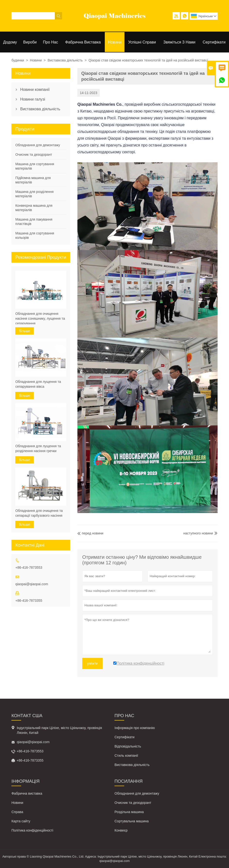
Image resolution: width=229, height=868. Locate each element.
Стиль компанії (126, 756)
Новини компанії (35, 90)
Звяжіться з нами (179, 42)
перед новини (90, 533)
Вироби (30, 42)
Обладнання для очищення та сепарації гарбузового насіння (39, 513)
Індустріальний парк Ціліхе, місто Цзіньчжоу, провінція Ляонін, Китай (59, 730)
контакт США (27, 716)
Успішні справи (142, 42)
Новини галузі (33, 99)
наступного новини (198, 533)
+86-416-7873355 (29, 601)
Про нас (50, 42)
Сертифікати (214, 42)
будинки (18, 60)
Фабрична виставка (83, 42)
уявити (92, 663)
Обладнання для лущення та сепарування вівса (38, 384)
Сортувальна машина (132, 821)
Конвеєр (121, 830)
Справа (17, 812)
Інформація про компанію (135, 728)
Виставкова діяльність (65, 60)
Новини (115, 42)
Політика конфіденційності (32, 830)
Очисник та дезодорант (34, 155)
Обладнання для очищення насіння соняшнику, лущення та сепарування (40, 318)
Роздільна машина (129, 812)
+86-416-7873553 (29, 567)
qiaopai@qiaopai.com (32, 584)
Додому (10, 42)
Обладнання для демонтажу (38, 145)
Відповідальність (128, 746)
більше (25, 331)
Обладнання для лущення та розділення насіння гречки (38, 448)
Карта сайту (21, 821)
